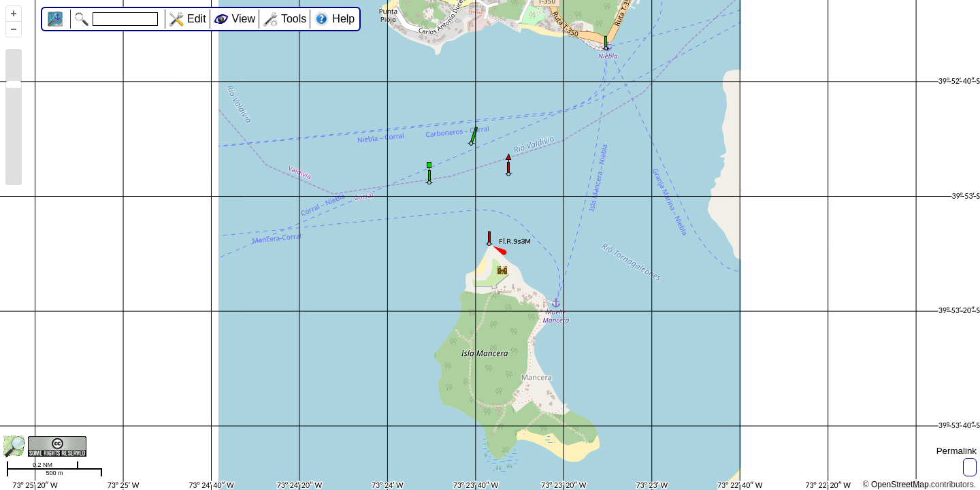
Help (343, 19)
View (244, 19)
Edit (197, 19)
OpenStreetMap (900, 485)
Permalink (957, 451)
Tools (294, 19)
